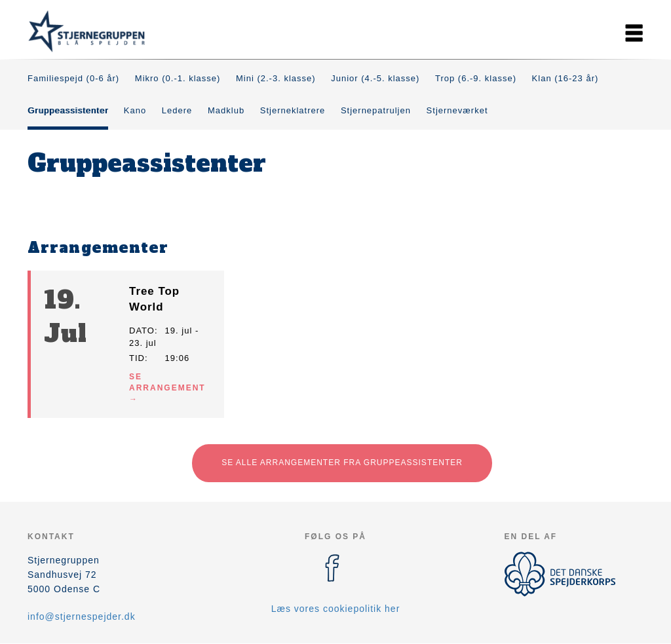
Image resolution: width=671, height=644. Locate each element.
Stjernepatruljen (376, 110)
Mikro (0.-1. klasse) (178, 78)
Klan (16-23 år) (566, 78)
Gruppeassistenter (68, 110)
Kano (135, 110)
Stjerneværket (457, 110)
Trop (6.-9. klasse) (476, 78)
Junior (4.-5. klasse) (375, 78)
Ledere (177, 110)
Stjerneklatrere (293, 110)
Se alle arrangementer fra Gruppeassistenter (342, 463)
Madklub (226, 110)
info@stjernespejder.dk (82, 616)
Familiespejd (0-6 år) (73, 78)
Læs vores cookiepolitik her (336, 609)
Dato (142, 331)
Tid (137, 358)
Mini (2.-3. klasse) (276, 78)
